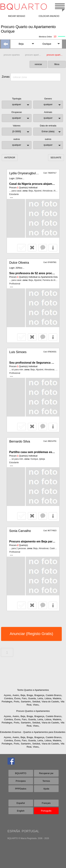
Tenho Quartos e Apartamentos (33, 690)
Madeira (57, 698)
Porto (16, 702)
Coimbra (8, 698)
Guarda (32, 698)
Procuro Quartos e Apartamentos (33, 711)
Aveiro (16, 695)
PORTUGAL (30, 831)
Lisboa (48, 698)
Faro (24, 698)
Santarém (26, 702)
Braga (30, 695)
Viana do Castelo (50, 702)
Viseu (36, 705)
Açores (7, 695)
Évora (17, 698)
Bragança (39, 695)
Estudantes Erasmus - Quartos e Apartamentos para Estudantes (33, 732)
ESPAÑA (14, 831)
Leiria (40, 698)
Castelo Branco (54, 695)
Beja (23, 695)
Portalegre (7, 702)
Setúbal (36, 702)
